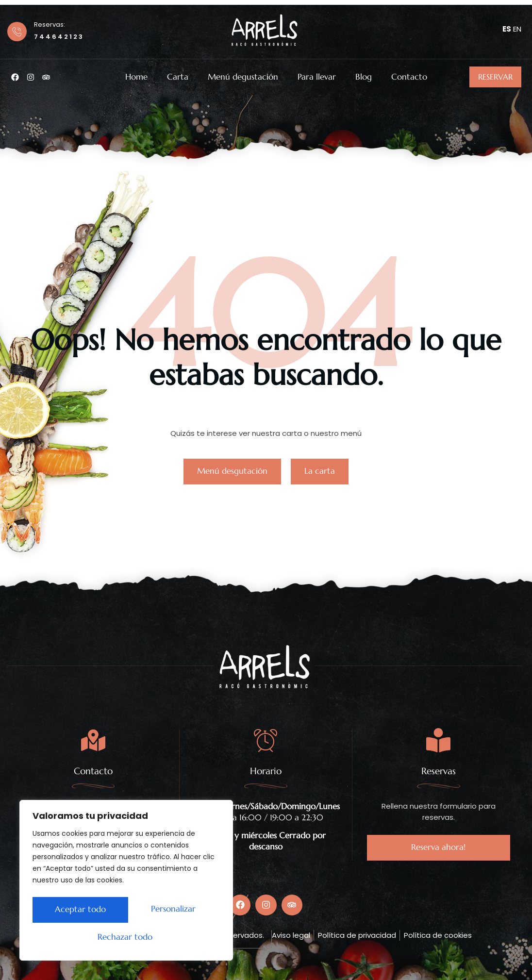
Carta (178, 77)
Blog (364, 77)
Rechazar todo (169, 912)
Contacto (409, 77)
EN (517, 29)
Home (136, 77)
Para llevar (317, 77)
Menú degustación (243, 77)
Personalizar (75, 912)
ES (507, 29)
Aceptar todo (126, 937)
